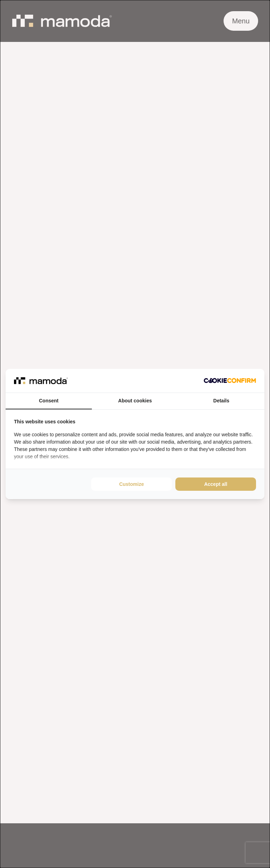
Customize (132, 484)
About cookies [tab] (135, 401)
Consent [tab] (49, 401)
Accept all (216, 484)
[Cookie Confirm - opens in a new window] (230, 381)
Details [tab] (221, 401)
